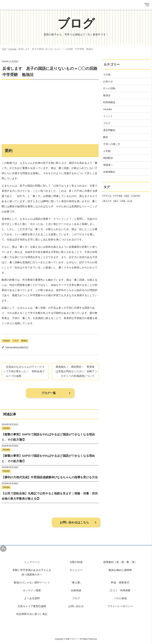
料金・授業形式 (120, 582)
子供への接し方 (112, 144)
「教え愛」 (76, 582)
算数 (123, 201)
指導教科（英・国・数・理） (120, 562)
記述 (130, 201)
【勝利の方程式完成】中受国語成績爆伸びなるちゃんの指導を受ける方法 (50, 477)
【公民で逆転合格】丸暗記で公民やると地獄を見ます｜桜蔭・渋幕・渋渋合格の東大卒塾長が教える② (50, 496)
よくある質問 (32, 598)
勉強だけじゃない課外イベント (32, 582)
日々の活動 (109, 88)
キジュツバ (76, 570)
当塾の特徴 (76, 562)
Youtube (6, 341)
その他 (107, 74)
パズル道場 (120, 598)
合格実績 (76, 590)
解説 (106, 137)
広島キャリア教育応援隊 (32, 606)
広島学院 (136, 196)
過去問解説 (109, 130)
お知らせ (108, 81)
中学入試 (108, 196)
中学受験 (118, 196)
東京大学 (108, 201)
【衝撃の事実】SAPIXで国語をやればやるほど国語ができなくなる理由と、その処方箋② (48, 437)
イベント (108, 116)
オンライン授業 (32, 590)
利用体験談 (109, 102)
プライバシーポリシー (120, 606)
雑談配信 (108, 158)
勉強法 (24, 341)
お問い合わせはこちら (74, 522)
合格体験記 (109, 172)
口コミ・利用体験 (120, 590)
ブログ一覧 (49, 393)
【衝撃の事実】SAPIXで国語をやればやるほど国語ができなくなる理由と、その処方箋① (48, 458)
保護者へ (108, 165)
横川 (116, 201)
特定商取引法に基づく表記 (32, 614)
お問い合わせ (76, 606)
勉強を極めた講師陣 (120, 570)
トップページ (32, 562)
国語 (127, 196)
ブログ (16, 341)
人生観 (107, 151)
